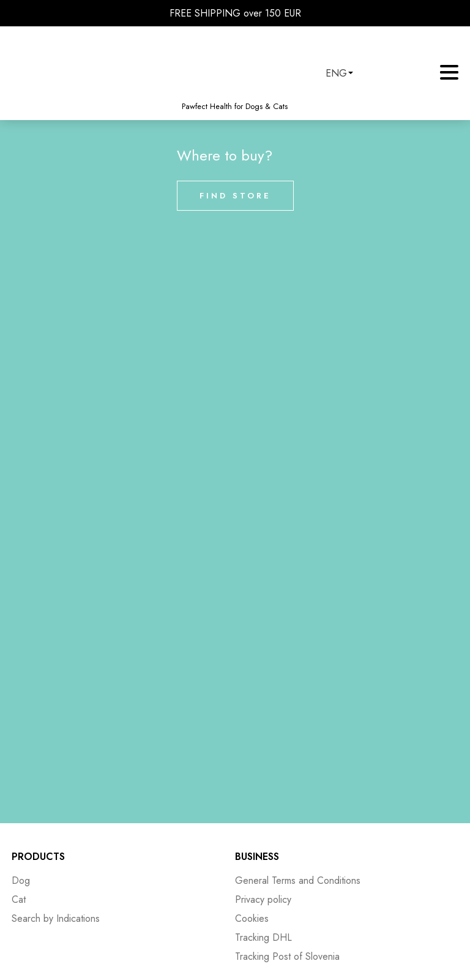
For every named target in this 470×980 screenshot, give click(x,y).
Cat (19, 899)
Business (257, 857)
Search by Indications (56, 918)
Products (38, 857)
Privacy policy (263, 899)
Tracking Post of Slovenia (287, 956)
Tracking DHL (263, 937)
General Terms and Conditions (298, 880)
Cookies (252, 918)
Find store (235, 196)
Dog (21, 880)
